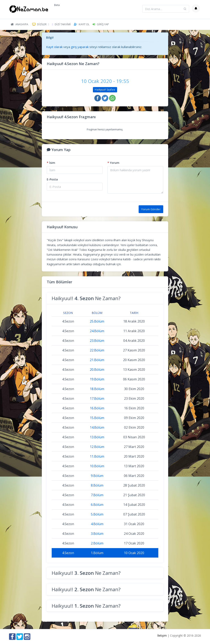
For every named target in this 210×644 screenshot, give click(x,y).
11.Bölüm (97, 456)
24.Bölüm (97, 331)
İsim (51, 163)
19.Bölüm (97, 379)
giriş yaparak (80, 47)
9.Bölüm (97, 476)
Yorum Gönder (151, 209)
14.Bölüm (97, 427)
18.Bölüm (97, 389)
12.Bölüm (97, 447)
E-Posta (52, 179)
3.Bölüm (97, 534)
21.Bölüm (97, 360)
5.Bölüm (97, 514)
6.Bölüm (97, 505)
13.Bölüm (97, 437)
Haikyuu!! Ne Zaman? (86, 298)
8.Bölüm (97, 485)
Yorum (113, 163)
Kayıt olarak (54, 47)
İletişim (162, 635)
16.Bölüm (97, 408)
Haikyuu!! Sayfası (105, 90)
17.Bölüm (97, 398)
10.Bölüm (97, 466)
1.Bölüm (97, 553)
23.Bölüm (97, 341)
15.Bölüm (97, 418)
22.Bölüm (97, 350)
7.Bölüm (97, 495)
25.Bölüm (97, 321)
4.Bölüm (97, 524)
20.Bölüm (97, 370)
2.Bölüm (97, 543)
